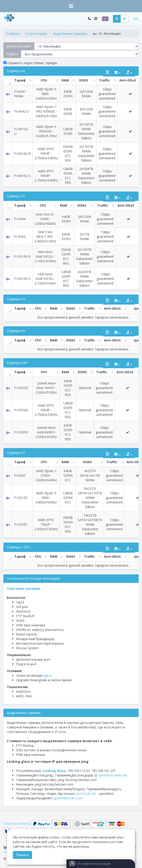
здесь (48, 675)
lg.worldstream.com (68, 798)
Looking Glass (54, 771)
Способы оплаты (17, 823)
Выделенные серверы (70, 34)
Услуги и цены (36, 34)
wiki (136, 18)
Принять (22, 855)
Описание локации (23, 588)
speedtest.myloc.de (113, 775)
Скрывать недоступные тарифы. (30, 63)
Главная (13, 34)
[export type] (129, 73)
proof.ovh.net (86, 794)
